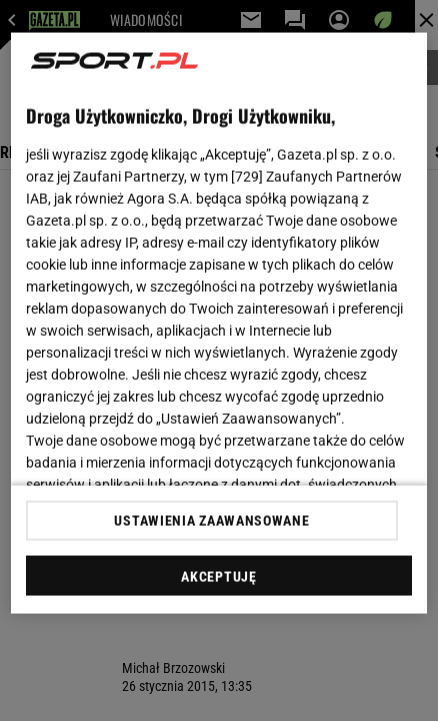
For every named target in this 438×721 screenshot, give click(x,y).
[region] (219, 323)
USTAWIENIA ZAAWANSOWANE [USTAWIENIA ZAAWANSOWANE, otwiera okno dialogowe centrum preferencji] (211, 520)
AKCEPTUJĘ (218, 576)
